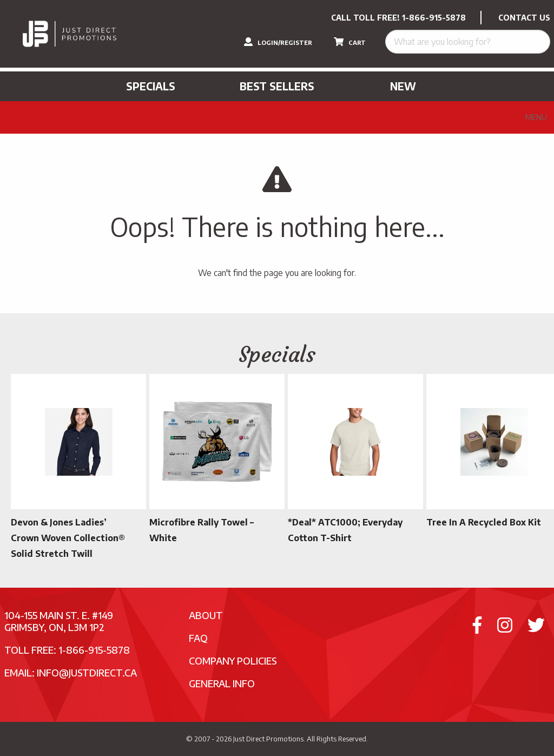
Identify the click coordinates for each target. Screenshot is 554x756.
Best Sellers (277, 86)
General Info (222, 683)
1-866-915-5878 (434, 18)
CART (350, 42)
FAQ (198, 638)
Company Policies (233, 660)
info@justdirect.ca (87, 672)
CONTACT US (524, 18)
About (206, 615)
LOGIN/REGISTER (278, 42)
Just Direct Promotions (268, 739)
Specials (151, 86)
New (403, 86)
